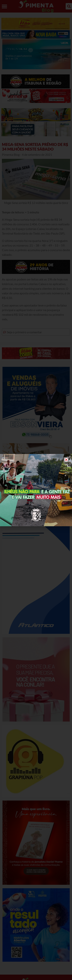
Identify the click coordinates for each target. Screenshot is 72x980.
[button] (66, 460)
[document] (36, 490)
